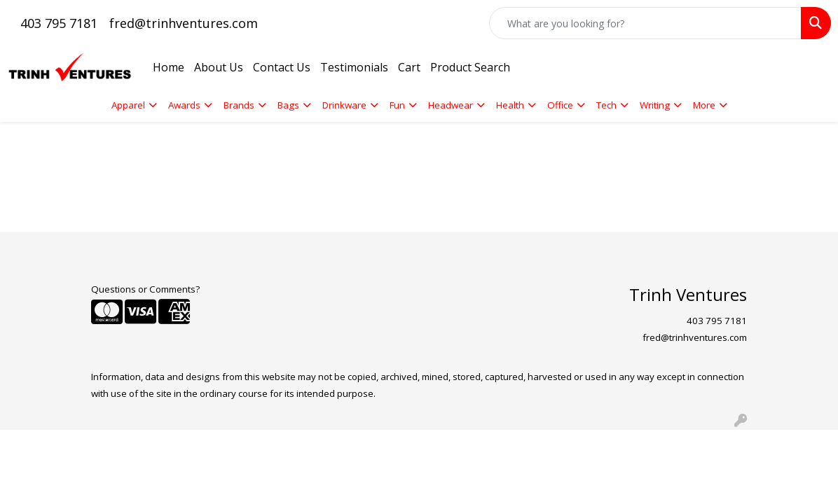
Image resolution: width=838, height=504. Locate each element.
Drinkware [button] (344, 105)
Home (169, 67)
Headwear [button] (451, 105)
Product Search (470, 67)
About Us (219, 67)
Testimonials (354, 67)
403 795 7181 (59, 23)
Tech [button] (606, 105)
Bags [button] (288, 105)
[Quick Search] (645, 23)
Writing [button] (655, 105)
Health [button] (510, 105)
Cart (409, 67)
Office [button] (560, 105)
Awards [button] (184, 105)
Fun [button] (397, 105)
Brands (239, 105)
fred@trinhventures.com (184, 23)
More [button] (704, 105)
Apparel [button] (128, 105)
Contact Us (282, 67)
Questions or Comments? (145, 289)
